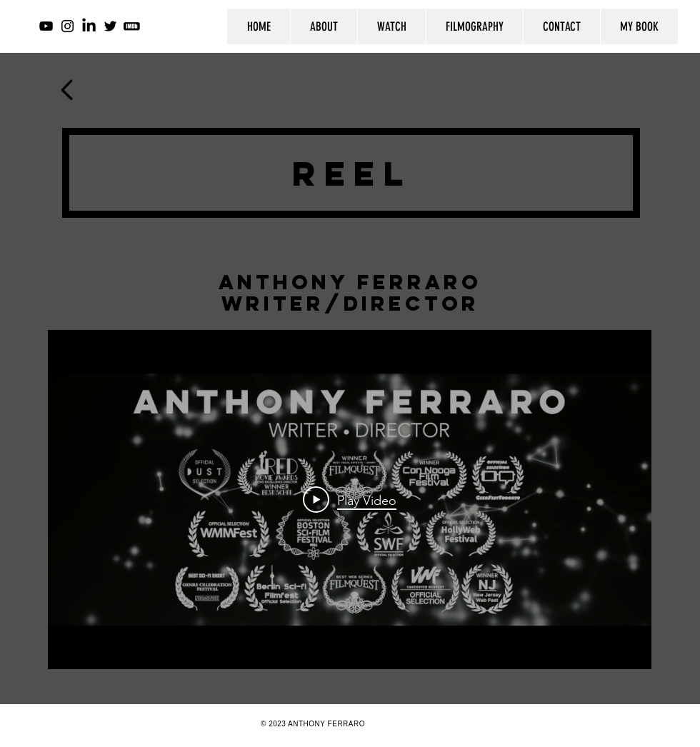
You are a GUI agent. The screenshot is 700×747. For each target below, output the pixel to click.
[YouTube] (46, 26)
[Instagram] (67, 26)
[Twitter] (110, 26)
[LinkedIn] (89, 26)
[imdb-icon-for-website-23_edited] (132, 26)
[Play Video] (350, 500)
